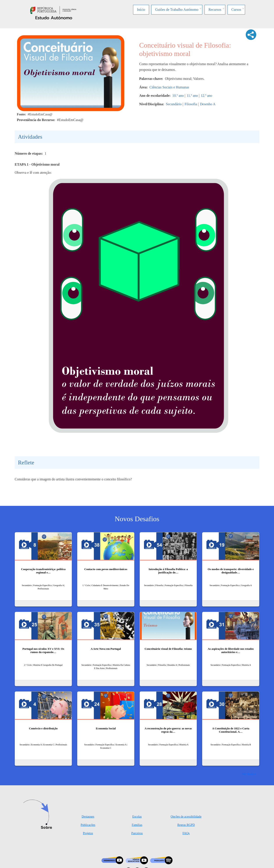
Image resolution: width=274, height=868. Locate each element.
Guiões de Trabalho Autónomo (177, 10)
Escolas (137, 817)
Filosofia (191, 104)
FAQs (186, 833)
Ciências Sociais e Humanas (169, 87)
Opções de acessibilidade (186, 817)
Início (141, 10)
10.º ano (178, 96)
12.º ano (206, 96)
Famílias (137, 825)
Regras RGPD (186, 825)
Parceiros (137, 833)
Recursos (215, 10)
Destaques (88, 817)
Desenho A (208, 104)
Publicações (88, 825)
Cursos (236, 10)
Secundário (174, 104)
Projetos (88, 833)
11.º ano (192, 96)
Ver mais (248, 774)
